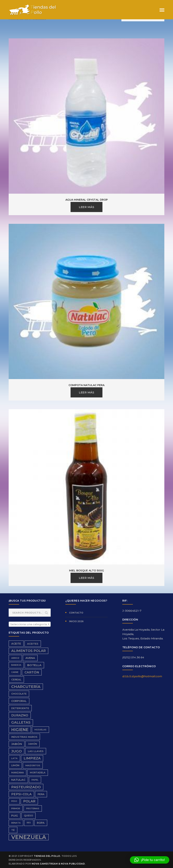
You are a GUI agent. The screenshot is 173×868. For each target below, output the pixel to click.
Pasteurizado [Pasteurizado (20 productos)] (26, 787)
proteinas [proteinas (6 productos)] (33, 808)
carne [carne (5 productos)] (15, 672)
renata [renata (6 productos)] (16, 823)
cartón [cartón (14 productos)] (32, 672)
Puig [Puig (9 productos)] (15, 816)
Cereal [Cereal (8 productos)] (16, 679)
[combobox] (30, 624)
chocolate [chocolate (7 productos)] (19, 694)
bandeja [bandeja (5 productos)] (16, 665)
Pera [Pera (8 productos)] (41, 794)
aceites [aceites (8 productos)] (33, 644)
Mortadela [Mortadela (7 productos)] (38, 773)
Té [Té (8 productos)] (13, 830)
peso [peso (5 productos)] (14, 801)
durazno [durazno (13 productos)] (20, 715)
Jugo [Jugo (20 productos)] (16, 751)
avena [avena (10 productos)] (30, 658)
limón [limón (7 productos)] (15, 765)
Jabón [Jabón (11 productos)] (17, 744)
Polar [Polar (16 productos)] (29, 801)
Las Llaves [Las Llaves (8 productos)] (36, 751)
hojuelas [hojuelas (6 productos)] (40, 730)
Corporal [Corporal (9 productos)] (19, 701)
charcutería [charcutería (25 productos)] (26, 687)
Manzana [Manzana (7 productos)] (18, 773)
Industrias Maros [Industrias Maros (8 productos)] (24, 737)
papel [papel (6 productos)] (35, 780)
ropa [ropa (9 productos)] (41, 823)
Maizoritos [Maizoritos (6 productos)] (33, 765)
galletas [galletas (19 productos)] (21, 722)
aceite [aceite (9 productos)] (16, 644)
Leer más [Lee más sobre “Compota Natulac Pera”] (86, 392)
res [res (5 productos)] (29, 823)
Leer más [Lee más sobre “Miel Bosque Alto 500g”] (86, 578)
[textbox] (30, 624)
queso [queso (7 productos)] (28, 816)
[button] (150, 860)
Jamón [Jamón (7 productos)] (33, 744)
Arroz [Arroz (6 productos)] (15, 658)
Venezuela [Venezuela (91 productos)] (29, 837)
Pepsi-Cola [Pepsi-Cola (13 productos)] (21, 794)
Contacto (76, 613)
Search (46, 613)
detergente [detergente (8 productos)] (20, 708)
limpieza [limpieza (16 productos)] (32, 758)
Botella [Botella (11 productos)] (34, 665)
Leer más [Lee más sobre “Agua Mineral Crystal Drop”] (86, 207)
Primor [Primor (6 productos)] (16, 808)
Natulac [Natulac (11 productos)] (18, 780)
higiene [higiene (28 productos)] (20, 730)
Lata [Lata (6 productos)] (14, 758)
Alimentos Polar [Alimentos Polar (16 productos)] (28, 651)
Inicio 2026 (76, 621)
